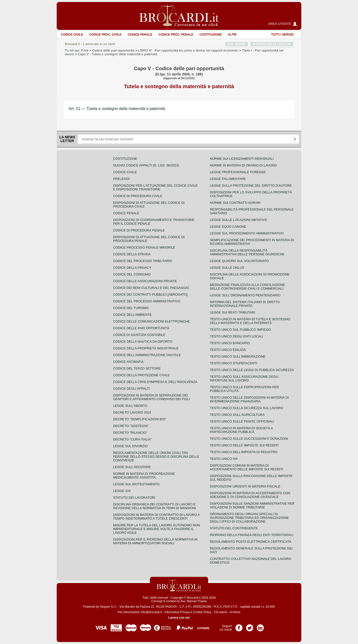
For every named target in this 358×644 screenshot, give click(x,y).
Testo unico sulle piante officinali (242, 421)
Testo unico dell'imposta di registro (244, 452)
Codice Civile (72, 35)
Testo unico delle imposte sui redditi (244, 445)
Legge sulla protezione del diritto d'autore (251, 186)
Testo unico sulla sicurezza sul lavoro (246, 408)
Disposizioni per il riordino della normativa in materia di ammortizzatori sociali (155, 541)
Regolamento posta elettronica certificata (250, 542)
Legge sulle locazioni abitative (239, 220)
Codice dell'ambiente (133, 315)
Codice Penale (140, 35)
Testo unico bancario (230, 343)
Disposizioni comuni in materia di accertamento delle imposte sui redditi (246, 467)
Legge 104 (122, 491)
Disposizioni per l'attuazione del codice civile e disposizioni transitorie (155, 187)
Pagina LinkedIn (260, 626)
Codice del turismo (131, 308)
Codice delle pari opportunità (113, 50)
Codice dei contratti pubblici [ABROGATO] (150, 295)
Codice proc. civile (105, 35)
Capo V (117, 54)
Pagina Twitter (250, 626)
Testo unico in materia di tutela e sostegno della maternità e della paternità (250, 321)
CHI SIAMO (237, 44)
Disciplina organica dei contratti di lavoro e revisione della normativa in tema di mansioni (155, 506)
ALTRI (232, 35)
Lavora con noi (179, 618)
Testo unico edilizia (228, 350)
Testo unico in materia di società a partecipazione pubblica (241, 430)
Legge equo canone (228, 227)
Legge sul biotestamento (136, 484)
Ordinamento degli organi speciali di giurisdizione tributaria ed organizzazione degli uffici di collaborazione (249, 518)
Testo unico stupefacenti (233, 363)
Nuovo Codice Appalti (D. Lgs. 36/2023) (146, 165)
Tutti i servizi (282, 35)
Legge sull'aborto (130, 406)
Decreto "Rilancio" (130, 433)
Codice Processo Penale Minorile (144, 247)
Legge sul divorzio (131, 446)
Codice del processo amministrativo (147, 301)
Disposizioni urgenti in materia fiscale (245, 486)
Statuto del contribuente (234, 528)
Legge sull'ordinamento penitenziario (245, 295)
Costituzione (210, 35)
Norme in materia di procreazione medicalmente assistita (144, 476)
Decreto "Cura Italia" (132, 439)
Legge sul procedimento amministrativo (247, 233)
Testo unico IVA (224, 459)
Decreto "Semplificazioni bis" (140, 419)
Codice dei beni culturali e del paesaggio (151, 288)
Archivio (235, 612)
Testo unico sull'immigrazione (238, 356)
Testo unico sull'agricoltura (237, 415)
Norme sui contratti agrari (235, 203)
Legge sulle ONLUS (227, 268)
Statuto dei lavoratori (134, 498)
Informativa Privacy (177, 612)
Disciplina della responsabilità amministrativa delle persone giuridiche (247, 252)
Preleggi (121, 179)
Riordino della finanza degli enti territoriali (252, 535)
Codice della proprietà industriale (146, 348)
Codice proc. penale (176, 35)
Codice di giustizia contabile (139, 335)
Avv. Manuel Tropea (194, 601)
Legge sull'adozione (132, 467)
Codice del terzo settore (137, 368)
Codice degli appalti (132, 389)
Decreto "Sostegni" (131, 426)
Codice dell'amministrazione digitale (147, 355)
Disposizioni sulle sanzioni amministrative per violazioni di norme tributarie (252, 505)
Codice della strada (132, 254)
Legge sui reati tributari (232, 312)
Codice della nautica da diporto (143, 342)
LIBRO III (188, 50)
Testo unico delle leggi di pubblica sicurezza (252, 370)
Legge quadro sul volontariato (239, 261)
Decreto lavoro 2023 (132, 412)
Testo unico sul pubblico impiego (240, 330)
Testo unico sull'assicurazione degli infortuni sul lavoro (244, 378)
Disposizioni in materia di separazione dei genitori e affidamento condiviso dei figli (152, 397)
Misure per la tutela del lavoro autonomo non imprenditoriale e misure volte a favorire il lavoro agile (157, 529)
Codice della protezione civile (141, 375)
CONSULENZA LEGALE (272, 44)
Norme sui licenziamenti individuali (242, 159)
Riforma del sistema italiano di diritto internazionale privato (245, 304)
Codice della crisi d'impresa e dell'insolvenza (155, 382)
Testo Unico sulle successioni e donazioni (249, 439)
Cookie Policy (202, 612)
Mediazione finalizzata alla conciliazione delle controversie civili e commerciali (247, 287)
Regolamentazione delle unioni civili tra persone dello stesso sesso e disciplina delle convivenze (156, 456)
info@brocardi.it (151, 612)
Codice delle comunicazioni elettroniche (151, 321)
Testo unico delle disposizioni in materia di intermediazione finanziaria (249, 399)
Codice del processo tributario (143, 261)
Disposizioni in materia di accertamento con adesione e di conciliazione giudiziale (250, 495)
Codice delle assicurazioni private (145, 281)
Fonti (85, 50)
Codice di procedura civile (138, 196)
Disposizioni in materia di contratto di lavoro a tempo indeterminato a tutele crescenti (156, 517)
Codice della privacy (132, 268)
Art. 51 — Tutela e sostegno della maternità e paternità (117, 109)
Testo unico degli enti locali (236, 336)
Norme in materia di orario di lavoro (243, 165)
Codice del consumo (132, 274)
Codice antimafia (128, 362)
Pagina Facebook (239, 626)
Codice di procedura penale (139, 230)
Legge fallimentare (228, 179)
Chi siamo (220, 612)
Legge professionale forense (238, 172)
